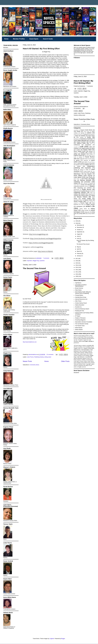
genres (78, 160)
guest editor (85, 162)
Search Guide (48, 39)
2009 (77, 276)
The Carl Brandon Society (82, 324)
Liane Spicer (78, 177)
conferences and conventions (82, 145)
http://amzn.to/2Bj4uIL (45, 251)
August (79, 234)
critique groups (85, 148)
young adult (82, 213)
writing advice (83, 209)
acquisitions (76, 130)
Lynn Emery (85, 179)
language (90, 176)
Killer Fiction (78, 301)
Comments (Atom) (34, 365)
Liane (86, 341)
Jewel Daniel (87, 171)
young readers (91, 213)
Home (6, 39)
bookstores (76, 139)
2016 (77, 261)
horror (93, 165)
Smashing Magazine (80, 320)
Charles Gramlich (81, 142)
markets (76, 183)
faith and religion (88, 156)
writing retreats (85, 210)
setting (93, 195)
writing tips (87, 212)
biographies (92, 135)
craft (81, 147)
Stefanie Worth (88, 200)
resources (91, 194)
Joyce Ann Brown (85, 173)
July (78, 236)
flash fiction (85, 159)
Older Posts (65, 361)
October (79, 230)
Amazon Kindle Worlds (86, 130)
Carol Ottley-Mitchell (80, 141)
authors (89, 133)
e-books (83, 153)
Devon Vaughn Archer (80, 151)
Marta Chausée (84, 183)
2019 (77, 221)
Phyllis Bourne (87, 190)
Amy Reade (77, 131)
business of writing (86, 139)
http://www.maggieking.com (39, 234)
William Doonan (90, 204)
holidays (87, 165)
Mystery (92, 186)
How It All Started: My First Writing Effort (41, 49)
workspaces (79, 206)
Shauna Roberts (82, 197)
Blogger (63, 639)
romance (76, 195)
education (83, 154)
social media (86, 199)
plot (79, 191)
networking (80, 188)
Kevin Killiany (78, 176)
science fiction (85, 195)
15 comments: (50, 355)
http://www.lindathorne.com (30, 342)
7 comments (90, 86)
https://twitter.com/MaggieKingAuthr (41, 243)
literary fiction (77, 179)
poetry (84, 191)
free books (92, 159)
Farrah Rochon (90, 157)
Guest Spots (34, 39)
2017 (77, 259)
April (78, 249)
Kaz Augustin (88, 174)
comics (91, 143)
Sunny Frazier (78, 202)
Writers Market (79, 330)
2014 (77, 265)
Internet (75, 170)
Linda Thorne (30, 357)
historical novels (79, 165)
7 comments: (46, 258)
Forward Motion (79, 295)
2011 (77, 272)
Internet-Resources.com (81, 299)
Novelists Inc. (79, 307)
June (78, 239)
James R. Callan (84, 170)
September (80, 232)
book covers (92, 136)
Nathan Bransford (80, 305)
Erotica (91, 154)
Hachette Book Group (81, 297)
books (89, 137)
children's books (81, 143)
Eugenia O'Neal (78, 155)
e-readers (90, 153)
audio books (87, 131)
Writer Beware (79, 328)
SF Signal (78, 316)
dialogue (91, 151)
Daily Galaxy (78, 290)
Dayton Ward (87, 150)
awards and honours (78, 135)
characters (92, 141)
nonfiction (89, 188)
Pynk (91, 193)
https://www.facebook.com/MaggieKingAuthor (46, 238)
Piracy (75, 191)
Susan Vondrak (90, 202)
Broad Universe (79, 288)
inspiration (29, 261)
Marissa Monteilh (86, 180)
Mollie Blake (76, 185)
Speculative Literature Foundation (84, 322)
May (78, 247)
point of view (90, 191)
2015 (77, 263)
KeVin (91, 341)
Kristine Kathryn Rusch (81, 303)
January (79, 256)
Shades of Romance (80, 318)
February (79, 254)
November (80, 227)
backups (86, 134)
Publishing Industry (39, 357)
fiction (78, 159)
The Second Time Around (34, 268)
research (83, 194)
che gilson (92, 142)
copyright (76, 147)
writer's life (90, 206)
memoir (91, 183)
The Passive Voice (80, 326)
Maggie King (36, 261)
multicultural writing (78, 186)
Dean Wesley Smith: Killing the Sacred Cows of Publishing (83, 293)
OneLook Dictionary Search (82, 309)
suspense (76, 203)
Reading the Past (80, 311)
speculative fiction (78, 200)
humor (79, 166)
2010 (77, 274)
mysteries (42, 261)
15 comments (77, 108)
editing (75, 154)
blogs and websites (80, 136)
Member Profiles (19, 39)
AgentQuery (78, 283)
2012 (77, 270)
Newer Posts (27, 361)
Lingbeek (52, 639)
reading (76, 194)
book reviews (80, 137)
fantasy (80, 157)
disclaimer (76, 153)
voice (82, 204)
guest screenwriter (90, 163)
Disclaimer (76, 373)
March (79, 251)
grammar (86, 160)
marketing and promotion (82, 182)
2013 (77, 267)
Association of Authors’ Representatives (81, 285)
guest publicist (81, 163)
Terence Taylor (84, 203)
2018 (77, 223)
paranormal (76, 190)
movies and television (87, 185)
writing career (48, 357)
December (80, 225)
